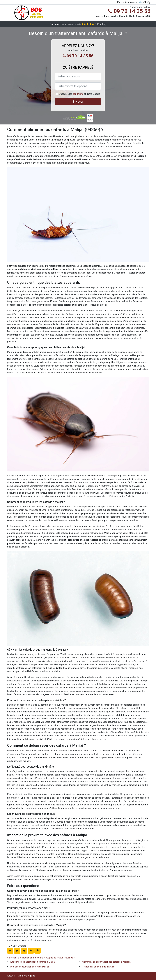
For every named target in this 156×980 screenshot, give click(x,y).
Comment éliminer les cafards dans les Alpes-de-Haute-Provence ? (41, 958)
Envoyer (78, 102)
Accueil (11, 976)
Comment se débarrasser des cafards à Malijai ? (107, 962)
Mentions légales (26, 976)
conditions (78, 94)
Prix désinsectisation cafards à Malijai (30, 967)
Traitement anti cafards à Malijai (99, 967)
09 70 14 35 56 (129, 11)
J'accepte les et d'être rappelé (80, 94)
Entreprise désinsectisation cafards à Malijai (33, 962)
